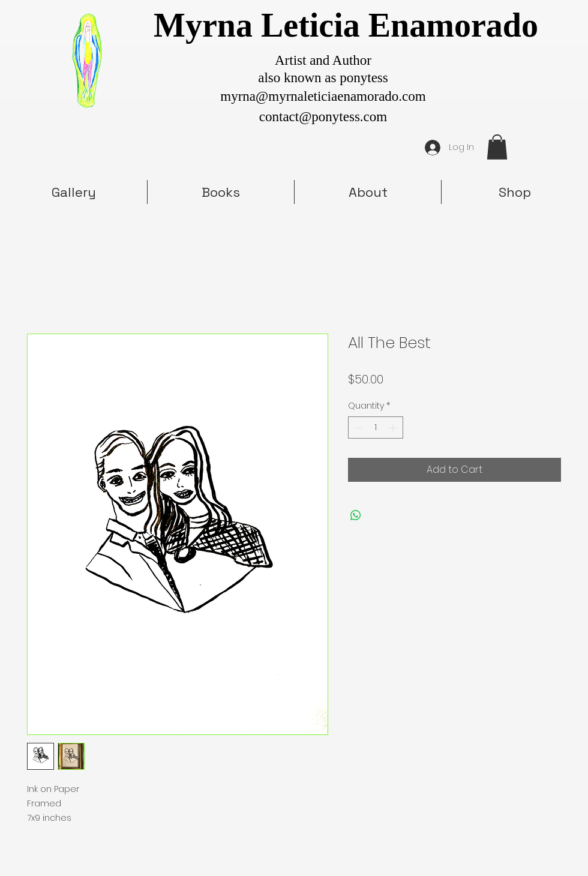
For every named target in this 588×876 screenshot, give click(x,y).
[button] (497, 147)
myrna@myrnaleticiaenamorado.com (323, 96)
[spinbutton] (376, 427)
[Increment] (394, 427)
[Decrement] (357, 427)
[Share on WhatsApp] (356, 515)
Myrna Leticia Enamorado (346, 25)
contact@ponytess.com (323, 117)
